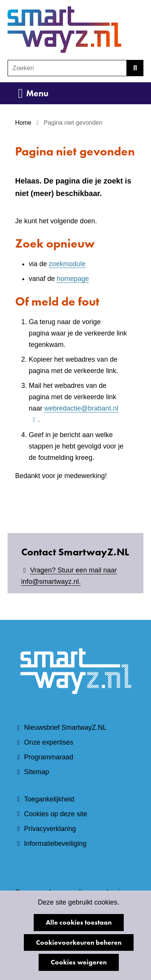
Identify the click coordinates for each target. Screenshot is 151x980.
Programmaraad (48, 757)
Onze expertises (48, 742)
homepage (73, 279)
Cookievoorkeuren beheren (79, 942)
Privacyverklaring (50, 829)
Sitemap (36, 772)
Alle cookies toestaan (79, 922)
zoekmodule (67, 264)
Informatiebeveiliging (55, 844)
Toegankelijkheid (49, 799)
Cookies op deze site (55, 814)
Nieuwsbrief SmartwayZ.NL (65, 728)
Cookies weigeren (79, 962)
